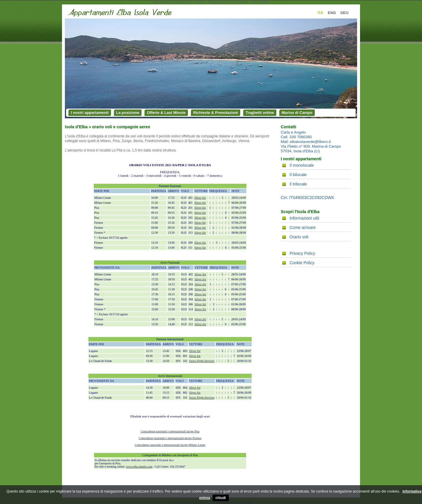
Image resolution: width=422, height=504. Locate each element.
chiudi (221, 498)
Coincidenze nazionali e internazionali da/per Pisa (170, 431)
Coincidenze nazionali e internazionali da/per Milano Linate (170, 445)
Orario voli (299, 237)
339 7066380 (301, 137)
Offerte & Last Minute (166, 113)
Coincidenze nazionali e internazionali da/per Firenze (170, 438)
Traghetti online (260, 113)
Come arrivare (303, 227)
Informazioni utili (304, 218)
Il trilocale (298, 184)
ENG (332, 13)
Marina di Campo (297, 113)
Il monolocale (302, 165)
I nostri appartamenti (90, 113)
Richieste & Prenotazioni (216, 113)
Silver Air (200, 198)
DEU (344, 13)
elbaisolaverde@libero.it (310, 142)
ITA (320, 13)
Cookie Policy (302, 263)
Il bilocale (298, 175)
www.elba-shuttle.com (139, 467)
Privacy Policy (302, 253)
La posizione (128, 113)
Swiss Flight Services (202, 361)
